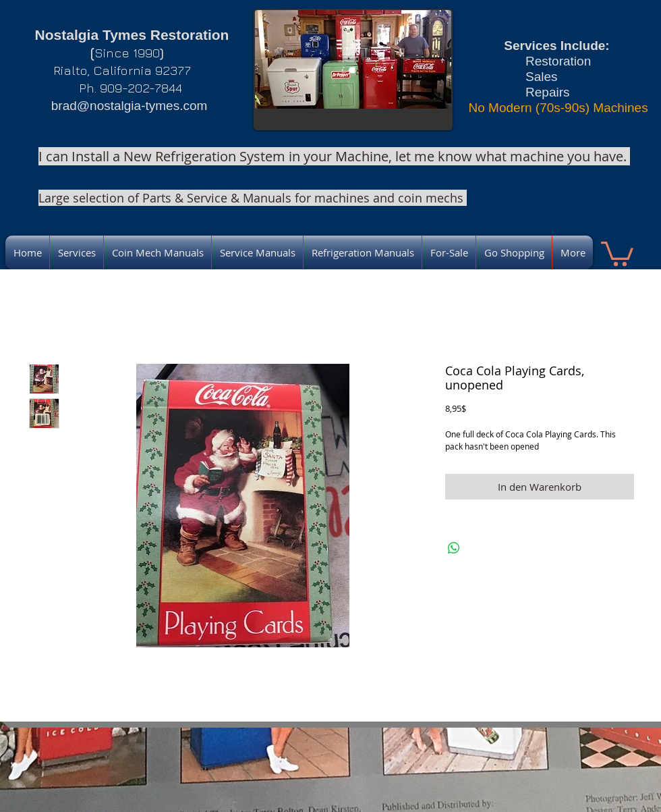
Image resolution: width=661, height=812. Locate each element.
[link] (617, 252)
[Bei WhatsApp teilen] (454, 548)
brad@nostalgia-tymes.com (130, 106)
